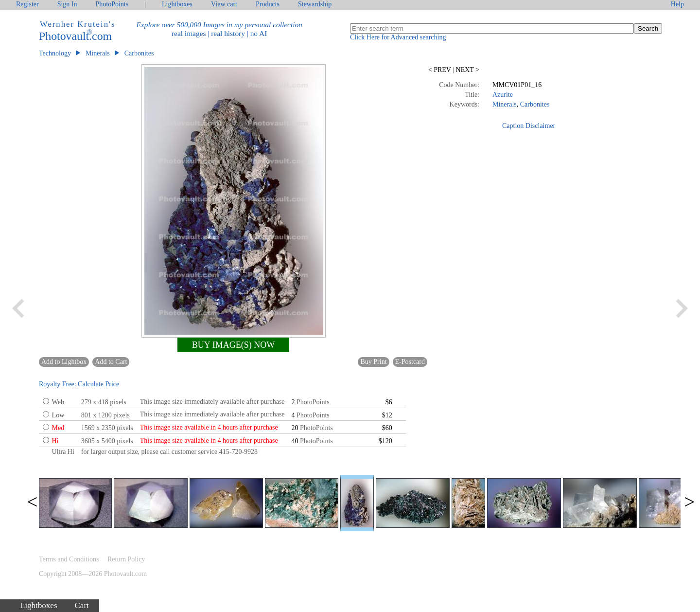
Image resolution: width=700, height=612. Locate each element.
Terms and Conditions (69, 559)
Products (268, 4)
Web (58, 402)
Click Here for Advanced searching (398, 37)
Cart (82, 605)
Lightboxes (177, 4)
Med (58, 428)
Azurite (503, 95)
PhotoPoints (112, 4)
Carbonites (139, 53)
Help (677, 4)
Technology (55, 53)
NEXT (467, 70)
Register (27, 4)
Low (58, 415)
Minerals (98, 53)
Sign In (67, 4)
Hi (55, 441)
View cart (224, 4)
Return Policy (126, 559)
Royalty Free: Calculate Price (79, 384)
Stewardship (315, 4)
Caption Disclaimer (529, 126)
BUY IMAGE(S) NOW (233, 345)
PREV (440, 70)
